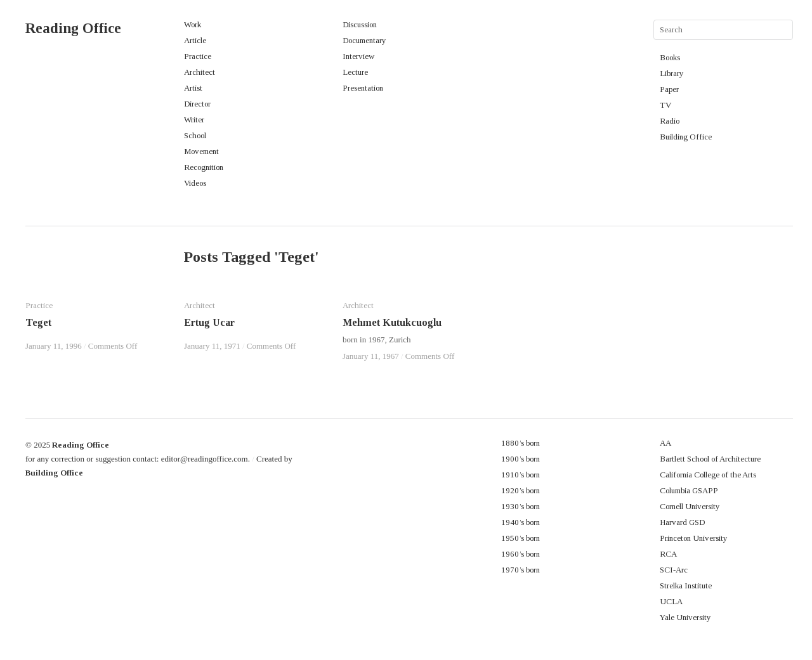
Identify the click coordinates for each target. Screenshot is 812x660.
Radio (670, 121)
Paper (669, 89)
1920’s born (521, 490)
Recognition (204, 167)
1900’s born (521, 459)
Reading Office (73, 28)
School (195, 135)
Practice (198, 56)
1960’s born (521, 554)
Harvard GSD (682, 522)
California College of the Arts (708, 475)
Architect (200, 72)
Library (672, 73)
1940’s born (521, 522)
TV (665, 105)
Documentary (364, 40)
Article (195, 40)
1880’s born (521, 443)
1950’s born (521, 538)
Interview (358, 56)
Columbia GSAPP (689, 490)
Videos (195, 183)
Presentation (363, 88)
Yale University (685, 617)
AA (665, 443)
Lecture (355, 72)
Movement (201, 151)
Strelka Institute (686, 586)
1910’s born (521, 475)
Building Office (686, 137)
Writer (194, 120)
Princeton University (694, 538)
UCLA (671, 601)
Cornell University (690, 506)
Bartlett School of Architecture (710, 459)
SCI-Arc (674, 570)
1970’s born (521, 570)
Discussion (360, 24)
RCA (668, 554)
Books (670, 57)
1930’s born (521, 506)
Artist (193, 88)
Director (197, 104)
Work (193, 24)
